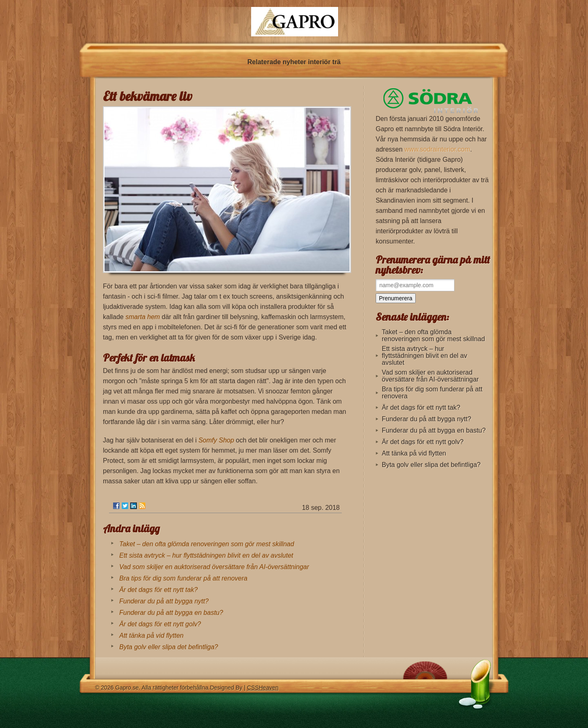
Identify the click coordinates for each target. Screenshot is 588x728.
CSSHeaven (263, 688)
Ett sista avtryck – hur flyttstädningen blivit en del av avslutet (206, 555)
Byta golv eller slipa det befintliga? (169, 647)
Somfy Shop (216, 440)
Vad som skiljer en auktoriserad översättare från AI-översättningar (214, 567)
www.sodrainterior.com (437, 149)
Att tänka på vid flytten (151, 635)
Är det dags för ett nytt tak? (158, 590)
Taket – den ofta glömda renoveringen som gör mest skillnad (207, 544)
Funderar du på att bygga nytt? (164, 601)
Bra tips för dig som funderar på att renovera (183, 578)
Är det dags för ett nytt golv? (160, 624)
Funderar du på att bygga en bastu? (171, 613)
